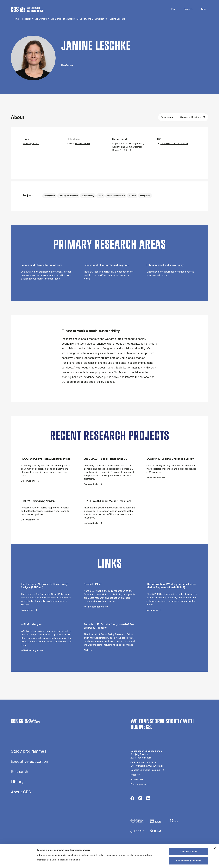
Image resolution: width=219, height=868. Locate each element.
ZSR (86, 650)
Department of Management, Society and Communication (79, 19)
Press (133, 775)
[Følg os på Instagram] (140, 799)
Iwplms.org (152, 610)
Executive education (30, 761)
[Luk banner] (215, 825)
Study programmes (29, 751)
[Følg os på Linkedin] (148, 799)
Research (27, 19)
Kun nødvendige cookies (189, 837)
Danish (171, 9)
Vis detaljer (145, 862)
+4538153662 (83, 143)
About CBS (21, 792)
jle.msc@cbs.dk (31, 143)
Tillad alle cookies (189, 828)
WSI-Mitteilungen (30, 650)
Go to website (28, 481)
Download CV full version (174, 143)
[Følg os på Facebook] (132, 799)
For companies (138, 784)
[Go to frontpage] (28, 9)
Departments (41, 19)
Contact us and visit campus (145, 770)
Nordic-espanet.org (94, 607)
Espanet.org (27, 610)
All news (135, 779)
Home (16, 19)
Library (17, 782)
